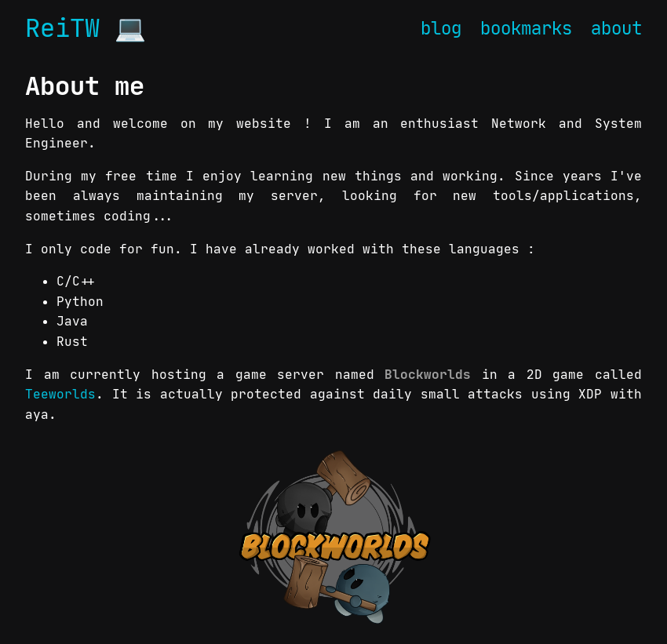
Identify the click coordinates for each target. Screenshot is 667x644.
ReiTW (62, 28)
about (616, 28)
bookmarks (526, 28)
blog (441, 28)
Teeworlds (60, 394)
